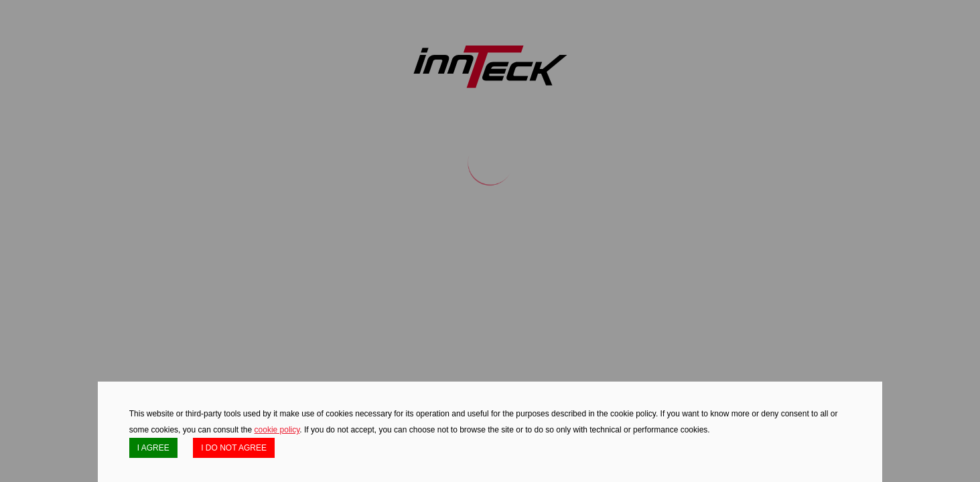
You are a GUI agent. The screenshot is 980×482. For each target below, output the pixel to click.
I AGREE (153, 448)
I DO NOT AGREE (234, 448)
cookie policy (277, 430)
